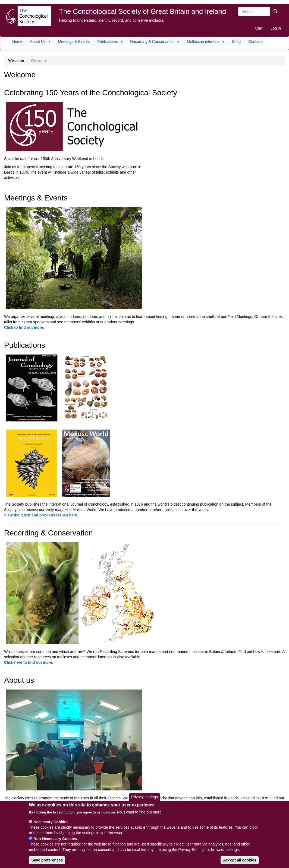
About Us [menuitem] (39, 43)
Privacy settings (144, 802)
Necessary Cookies (51, 826)
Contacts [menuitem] (256, 42)
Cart (259, 28)
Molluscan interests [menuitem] (204, 43)
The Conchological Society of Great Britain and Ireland (142, 11)
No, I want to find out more (139, 817)
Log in (276, 28)
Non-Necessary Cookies (55, 843)
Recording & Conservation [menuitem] (153, 43)
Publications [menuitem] (109, 43)
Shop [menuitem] (236, 42)
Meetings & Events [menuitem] (74, 42)
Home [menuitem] (17, 42)
